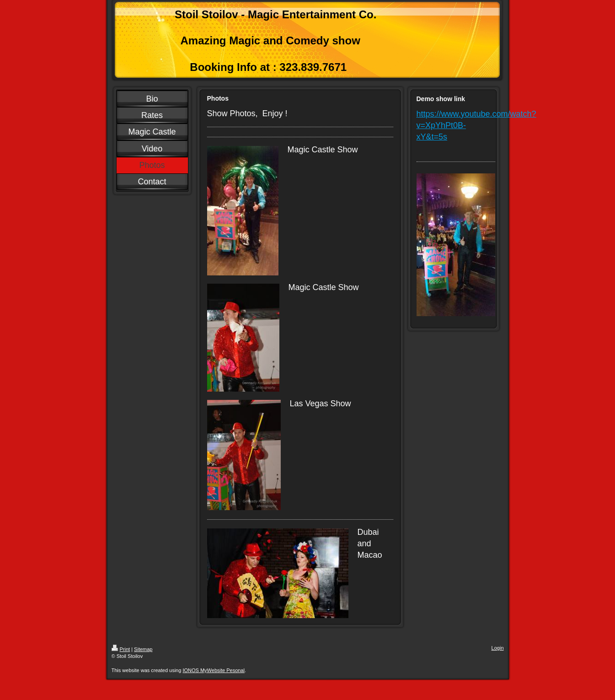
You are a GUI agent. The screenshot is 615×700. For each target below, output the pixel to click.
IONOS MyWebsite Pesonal (214, 670)
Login (498, 648)
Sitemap (143, 649)
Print (121, 649)
